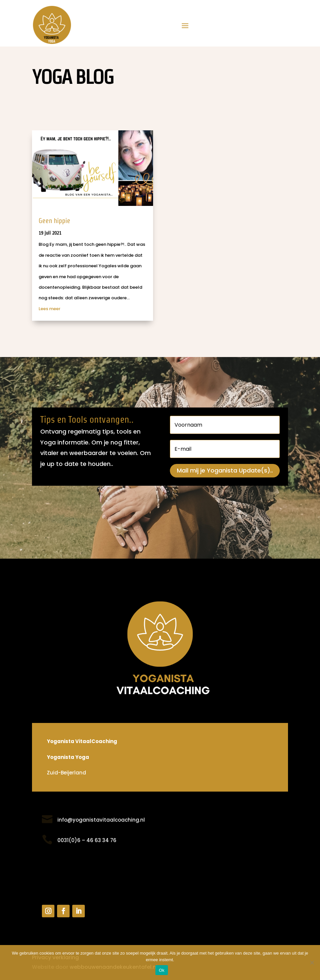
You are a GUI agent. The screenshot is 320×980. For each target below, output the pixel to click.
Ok (161, 970)
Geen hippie (54, 221)
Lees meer (49, 309)
